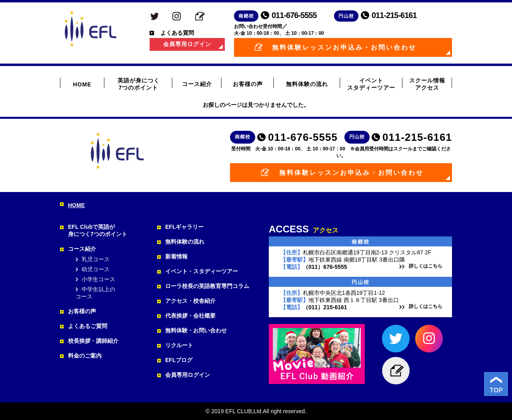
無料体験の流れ (307, 84)
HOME (82, 84)
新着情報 (176, 256)
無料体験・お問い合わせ (196, 330)
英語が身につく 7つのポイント (139, 84)
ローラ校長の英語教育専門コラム (207, 286)
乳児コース (96, 259)
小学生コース (98, 279)
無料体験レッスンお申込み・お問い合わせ (344, 47)
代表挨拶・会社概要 (190, 316)
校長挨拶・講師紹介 (93, 341)
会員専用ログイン (187, 44)
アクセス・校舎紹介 (190, 301)
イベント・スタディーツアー (202, 271)
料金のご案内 (85, 356)
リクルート (179, 345)
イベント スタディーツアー (371, 84)
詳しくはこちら (426, 266)
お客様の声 (248, 84)
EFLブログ (179, 360)
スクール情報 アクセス (427, 84)
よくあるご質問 (88, 326)
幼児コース (96, 269)
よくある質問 (177, 33)
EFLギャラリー (184, 227)
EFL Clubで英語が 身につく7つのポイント (98, 230)
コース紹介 (197, 84)
